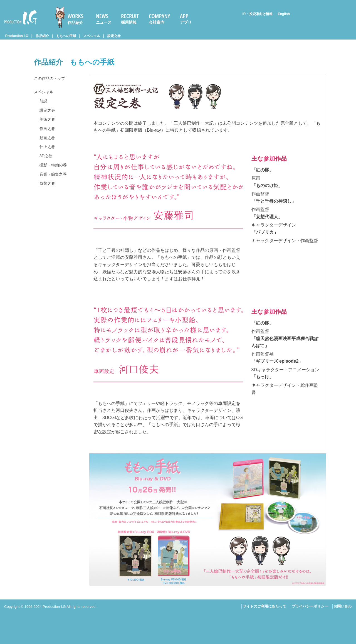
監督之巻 (48, 211)
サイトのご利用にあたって (264, 606)
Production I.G (21, 17)
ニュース (104, 22)
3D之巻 (47, 177)
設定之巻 (114, 36)
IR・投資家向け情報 (258, 14)
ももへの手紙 (66, 36)
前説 (44, 107)
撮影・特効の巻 (55, 188)
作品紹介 (75, 23)
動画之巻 (48, 153)
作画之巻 (48, 142)
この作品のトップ (52, 80)
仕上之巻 (48, 165)
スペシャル (92, 36)
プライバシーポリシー (310, 606)
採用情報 (129, 22)
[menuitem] (72, 17)
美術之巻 (48, 130)
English (284, 14)
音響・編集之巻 (55, 200)
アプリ (186, 22)
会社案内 (157, 22)
